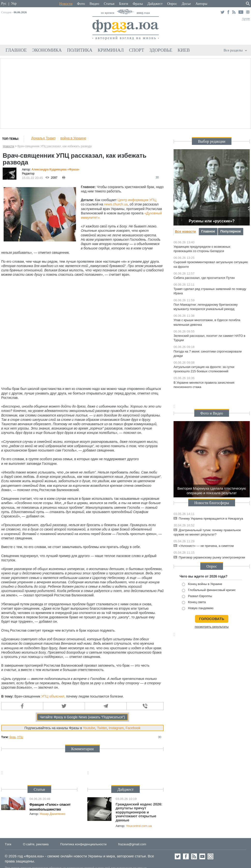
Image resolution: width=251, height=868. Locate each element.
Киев (184, 50)
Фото (81, 4)
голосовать (212, 619)
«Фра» (73, 169)
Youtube (89, 728)
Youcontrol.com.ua (139, 826)
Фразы (138, 4)
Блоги (124, 4)
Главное (16, 50)
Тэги (8, 844)
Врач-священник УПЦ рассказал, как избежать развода (54, 146)
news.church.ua (116, 204)
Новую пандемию (198, 608)
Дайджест (155, 4)
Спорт (137, 50)
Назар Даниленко (53, 814)
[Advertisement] (126, 93)
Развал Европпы (197, 596)
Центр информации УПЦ (137, 200)
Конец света (194, 602)
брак (12, 737)
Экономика (47, 50)
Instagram (116, 728)
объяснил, (57, 696)
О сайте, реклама (36, 844)
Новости (66, 4)
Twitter (102, 728)
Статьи (109, 4)
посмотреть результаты (212, 627)
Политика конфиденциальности (84, 844)
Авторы (201, 4)
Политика (80, 50)
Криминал (111, 50)
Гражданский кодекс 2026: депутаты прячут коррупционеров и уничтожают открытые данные (139, 812)
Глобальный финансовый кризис (209, 590)
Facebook (133, 728)
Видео (94, 4)
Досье (186, 4)
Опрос (172, 4)
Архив (246, 19)
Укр (14, 4)
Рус (4, 4)
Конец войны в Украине (202, 584)
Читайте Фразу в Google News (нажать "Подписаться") (82, 717)
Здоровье (161, 50)
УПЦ (45, 696)
